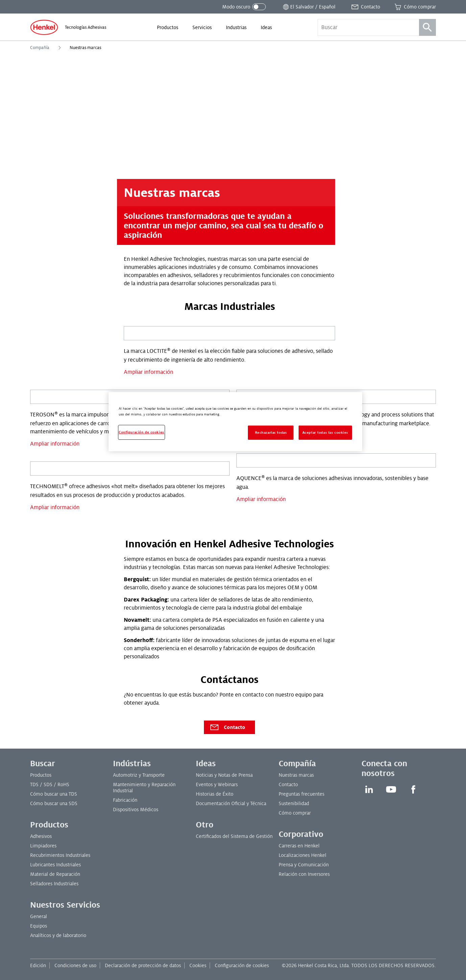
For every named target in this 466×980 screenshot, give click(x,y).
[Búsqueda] (427, 27)
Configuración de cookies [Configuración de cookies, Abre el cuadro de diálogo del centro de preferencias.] (142, 432)
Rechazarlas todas (271, 432)
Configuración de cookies (242, 965)
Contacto (227, 727)
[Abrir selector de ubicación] (309, 7)
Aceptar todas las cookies (325, 432)
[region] (235, 422)
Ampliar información (148, 372)
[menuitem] (168, 27)
